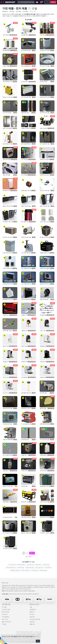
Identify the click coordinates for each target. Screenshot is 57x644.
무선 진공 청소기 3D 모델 (9, 82)
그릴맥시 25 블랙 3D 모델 (27, 331)
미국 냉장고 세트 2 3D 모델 (9, 222)
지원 (31, 607)
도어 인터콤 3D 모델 (45, 144)
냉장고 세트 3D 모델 (45, 206)
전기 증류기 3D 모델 (26, 222)
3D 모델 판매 (5, 617)
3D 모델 (4, 607)
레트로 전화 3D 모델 (7, 144)
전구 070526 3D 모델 (26, 175)
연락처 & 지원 (34, 604)
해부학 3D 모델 (43, 570)
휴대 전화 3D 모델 (11, 568)
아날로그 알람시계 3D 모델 (9, 66)
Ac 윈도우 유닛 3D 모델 (8, 237)
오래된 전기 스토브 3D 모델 (28, 455)
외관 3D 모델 (45, 565)
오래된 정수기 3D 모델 (8, 471)
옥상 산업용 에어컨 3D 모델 (28, 268)
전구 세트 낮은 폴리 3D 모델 (28, 159)
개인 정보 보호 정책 (35, 619)
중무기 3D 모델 (25, 570)
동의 (38, 641)
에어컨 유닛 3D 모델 (26, 237)
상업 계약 (32, 617)
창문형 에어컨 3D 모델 (45, 284)
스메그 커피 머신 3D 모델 (46, 331)
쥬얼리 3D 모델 (29, 568)
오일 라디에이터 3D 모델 (46, 97)
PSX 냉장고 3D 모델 (7, 191)
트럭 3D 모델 (34, 570)
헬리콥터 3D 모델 (15, 570)
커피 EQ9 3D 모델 (26, 377)
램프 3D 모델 (43, 408)
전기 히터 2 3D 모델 (26, 97)
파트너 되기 (5, 619)
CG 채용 (4, 624)
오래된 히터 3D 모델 (7, 408)
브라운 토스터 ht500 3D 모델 (47, 159)
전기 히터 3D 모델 (7, 113)
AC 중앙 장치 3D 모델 (45, 237)
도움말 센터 (33, 609)
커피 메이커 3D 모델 (45, 113)
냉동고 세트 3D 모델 (26, 206)
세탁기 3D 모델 (6, 159)
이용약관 (32, 622)
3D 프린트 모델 (6, 609)
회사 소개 (5, 583)
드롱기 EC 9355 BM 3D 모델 (9, 440)
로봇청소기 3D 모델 (26, 315)
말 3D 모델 (38, 565)
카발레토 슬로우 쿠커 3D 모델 (47, 253)
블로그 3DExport (6, 622)
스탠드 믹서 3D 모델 (45, 502)
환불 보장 (32, 624)
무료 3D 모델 (5, 612)
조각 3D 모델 (12, 565)
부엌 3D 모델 (30, 565)
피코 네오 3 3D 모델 (45, 191)
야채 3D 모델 (20, 568)
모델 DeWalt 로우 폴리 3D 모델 (10, 502)
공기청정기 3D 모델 (44, 50)
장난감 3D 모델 (39, 568)
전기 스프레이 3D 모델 (8, 455)
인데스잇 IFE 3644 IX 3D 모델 (28, 299)
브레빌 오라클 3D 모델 (45, 377)
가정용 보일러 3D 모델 (45, 455)
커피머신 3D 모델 (25, 471)
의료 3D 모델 (48, 568)
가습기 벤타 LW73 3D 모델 (9, 253)
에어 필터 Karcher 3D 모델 (9, 50)
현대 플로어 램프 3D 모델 (27, 393)
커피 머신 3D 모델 (44, 471)
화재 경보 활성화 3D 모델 (27, 66)
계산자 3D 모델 (43, 82)
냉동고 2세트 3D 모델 (8, 206)
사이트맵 (39, 634)
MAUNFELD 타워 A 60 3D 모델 (10, 299)
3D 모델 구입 (6, 604)
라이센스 (32, 614)
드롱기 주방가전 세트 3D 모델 (47, 128)
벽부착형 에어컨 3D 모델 (9, 284)
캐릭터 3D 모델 (21, 565)
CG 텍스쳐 (5, 614)
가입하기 (53, 2)
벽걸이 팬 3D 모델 (44, 299)
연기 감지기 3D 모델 (45, 66)
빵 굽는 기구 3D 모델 (8, 97)
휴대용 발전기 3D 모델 (27, 191)
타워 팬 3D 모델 (25, 440)
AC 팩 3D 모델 (43, 393)
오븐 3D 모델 (24, 486)
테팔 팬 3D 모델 (25, 113)
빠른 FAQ (32, 612)
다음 (32, 553)
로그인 (47, 2)
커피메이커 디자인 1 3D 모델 (28, 408)
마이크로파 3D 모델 (26, 50)
